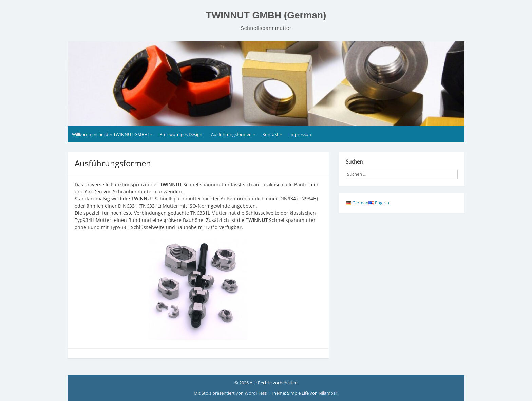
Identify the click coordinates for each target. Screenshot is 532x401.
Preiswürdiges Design (181, 134)
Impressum (301, 134)
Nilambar (328, 393)
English (379, 203)
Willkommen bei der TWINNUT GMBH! (110, 134)
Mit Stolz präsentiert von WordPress (231, 393)
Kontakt (270, 134)
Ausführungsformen (231, 134)
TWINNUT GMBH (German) (266, 15)
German (357, 203)
